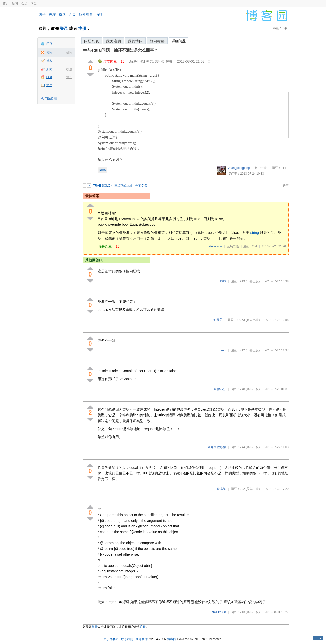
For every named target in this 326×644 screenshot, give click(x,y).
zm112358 (219, 612)
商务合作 (142, 639)
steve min (215, 246)
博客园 (172, 639)
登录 (64, 29)
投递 (69, 69)
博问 (49, 52)
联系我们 (127, 639)
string (255, 233)
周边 (34, 3)
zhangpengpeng (239, 168)
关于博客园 (111, 639)
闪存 (49, 44)
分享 (286, 186)
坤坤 (223, 281)
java (103, 170)
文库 (49, 85)
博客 (49, 61)
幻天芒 (218, 320)
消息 (99, 14)
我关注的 (114, 41)
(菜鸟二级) (253, 389)
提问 (69, 52)
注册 (82, 29)
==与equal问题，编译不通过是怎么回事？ (120, 50)
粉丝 (62, 14)
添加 (69, 77)
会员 (24, 3)
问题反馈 (51, 99)
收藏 (49, 77)
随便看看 (86, 14)
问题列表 (92, 41)
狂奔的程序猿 (217, 447)
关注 (52, 14)
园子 (42, 14)
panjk (222, 350)
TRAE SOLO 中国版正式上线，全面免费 (120, 186)
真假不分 (220, 389)
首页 (6, 3)
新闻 (15, 3)
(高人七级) (253, 320)
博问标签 (157, 41)
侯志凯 (221, 489)
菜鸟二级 (233, 246)
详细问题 (179, 41)
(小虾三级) (253, 281)
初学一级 (261, 168)
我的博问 (135, 41)
